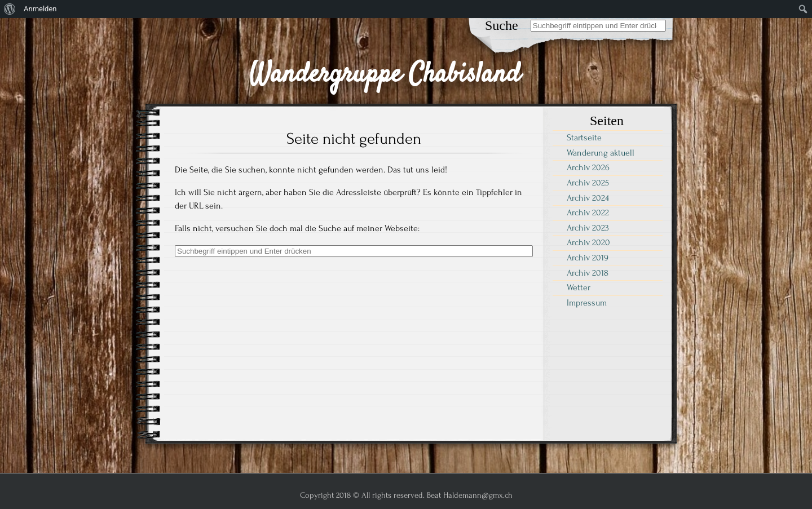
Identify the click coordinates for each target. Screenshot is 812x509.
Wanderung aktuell (601, 153)
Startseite (584, 138)
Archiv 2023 (588, 228)
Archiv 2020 (588, 242)
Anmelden (40, 9)
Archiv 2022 (588, 213)
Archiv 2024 (588, 198)
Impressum (587, 303)
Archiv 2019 (588, 258)
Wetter (579, 287)
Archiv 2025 (588, 183)
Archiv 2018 (588, 273)
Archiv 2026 (588, 167)
